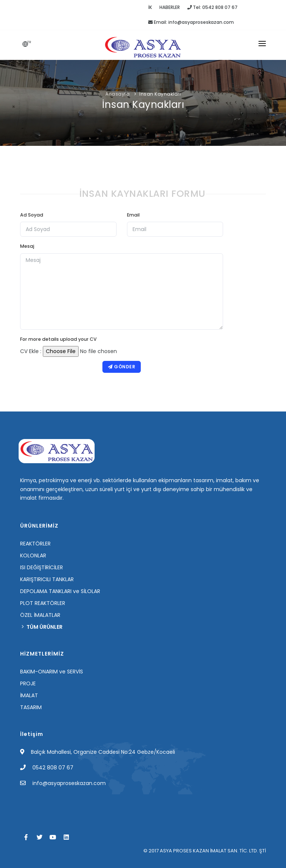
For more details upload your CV (58, 339)
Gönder (122, 367)
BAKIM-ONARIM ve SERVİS (52, 672)
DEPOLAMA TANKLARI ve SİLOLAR (60, 591)
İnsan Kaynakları (160, 94)
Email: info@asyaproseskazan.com (191, 22)
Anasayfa (117, 94)
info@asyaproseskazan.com (69, 783)
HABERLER (170, 7)
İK (150, 7)
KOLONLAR (33, 555)
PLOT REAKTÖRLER (43, 603)
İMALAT (29, 695)
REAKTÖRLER (35, 544)
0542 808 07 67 (53, 768)
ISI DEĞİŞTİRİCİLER (42, 567)
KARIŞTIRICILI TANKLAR (47, 579)
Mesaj (27, 246)
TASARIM (31, 707)
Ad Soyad (32, 215)
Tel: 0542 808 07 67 (212, 7)
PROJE (28, 683)
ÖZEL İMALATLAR (40, 615)
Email (133, 215)
